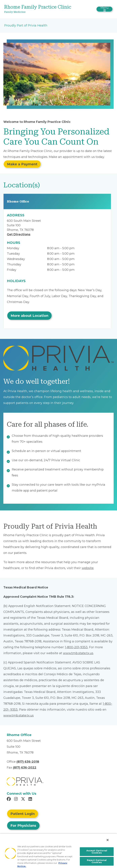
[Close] (108, 840)
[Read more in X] (24, 799)
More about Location (29, 316)
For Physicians (23, 826)
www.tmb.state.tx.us (78, 653)
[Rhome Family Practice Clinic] (40, 9)
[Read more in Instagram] (16, 799)
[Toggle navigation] (104, 9)
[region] (58, 851)
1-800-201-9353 (76, 647)
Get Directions (19, 234)
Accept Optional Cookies (97, 852)
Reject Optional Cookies (97, 861)
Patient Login (23, 814)
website (88, 568)
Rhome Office (18, 201)
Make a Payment (22, 164)
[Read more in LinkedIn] (31, 799)
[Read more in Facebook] (9, 799)
